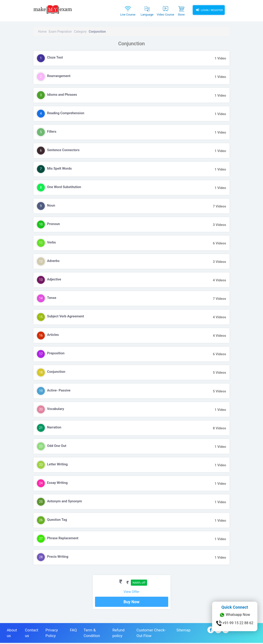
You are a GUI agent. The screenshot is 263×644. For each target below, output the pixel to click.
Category (80, 32)
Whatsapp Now (235, 615)
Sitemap (183, 631)
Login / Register (209, 10)
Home (42, 32)
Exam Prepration (60, 32)
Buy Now (131, 603)
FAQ (74, 631)
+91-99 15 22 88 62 (235, 623)
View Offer (131, 592)
